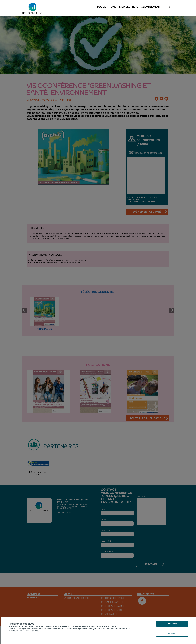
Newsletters (129, 7)
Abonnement (151, 7)
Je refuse (172, 634)
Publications (107, 7)
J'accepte (172, 624)
